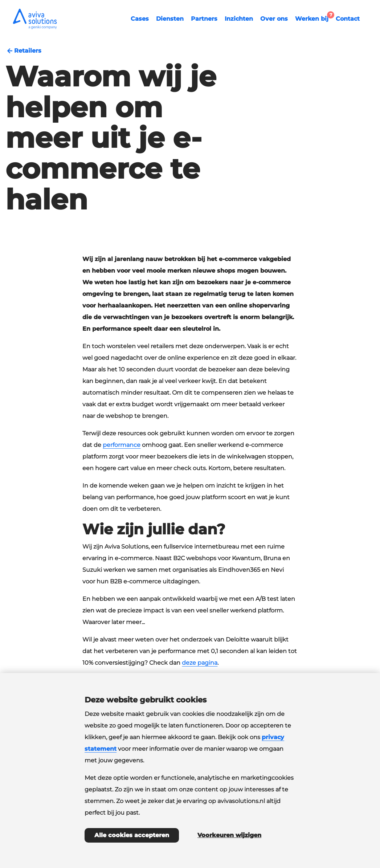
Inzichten (239, 19)
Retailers (23, 51)
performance (122, 445)
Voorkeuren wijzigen (229, 835)
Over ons (274, 19)
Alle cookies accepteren (132, 835)
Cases (140, 19)
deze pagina (200, 663)
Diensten (170, 19)
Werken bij (314, 18)
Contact (348, 19)
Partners (204, 19)
